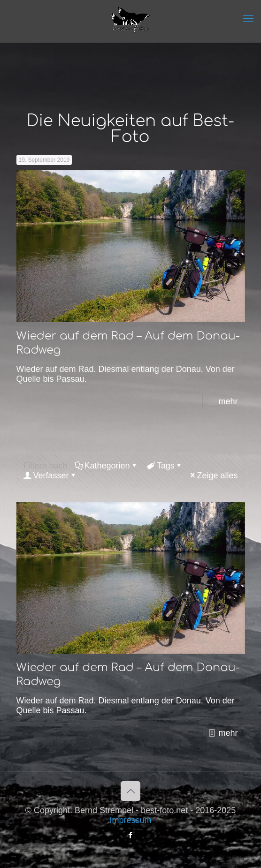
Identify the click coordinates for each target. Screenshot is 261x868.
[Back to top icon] (130, 791)
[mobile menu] (248, 19)
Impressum (130, 820)
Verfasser (50, 476)
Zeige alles (213, 476)
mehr (228, 401)
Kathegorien (107, 466)
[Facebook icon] (131, 835)
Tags (165, 466)
